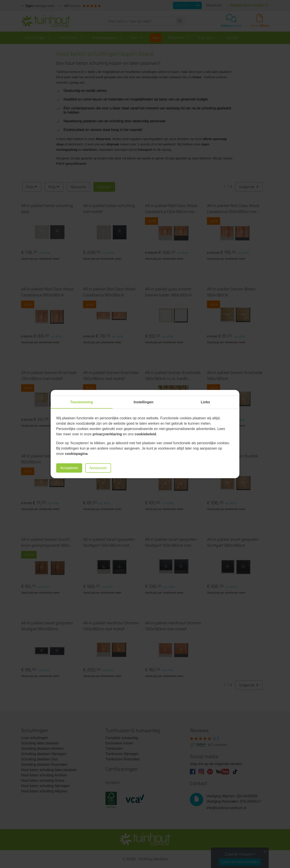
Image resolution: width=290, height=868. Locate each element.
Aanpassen (98, 468)
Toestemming (82, 402)
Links (205, 402)
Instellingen (144, 402)
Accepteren (69, 468)
